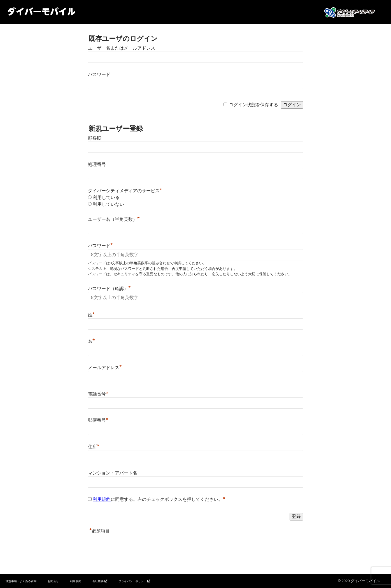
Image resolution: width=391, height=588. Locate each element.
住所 (94, 447)
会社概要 (98, 581)
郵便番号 (98, 420)
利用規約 (102, 499)
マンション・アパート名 (113, 473)
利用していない (108, 204)
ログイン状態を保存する (253, 105)
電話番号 (98, 394)
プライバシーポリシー (132, 581)
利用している (106, 197)
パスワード (99, 74)
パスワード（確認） (109, 289)
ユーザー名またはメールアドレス (122, 48)
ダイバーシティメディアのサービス (125, 191)
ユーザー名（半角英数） (114, 219)
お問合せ (53, 581)
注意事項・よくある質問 (21, 581)
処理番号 (97, 164)
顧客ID (95, 138)
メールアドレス (105, 368)
